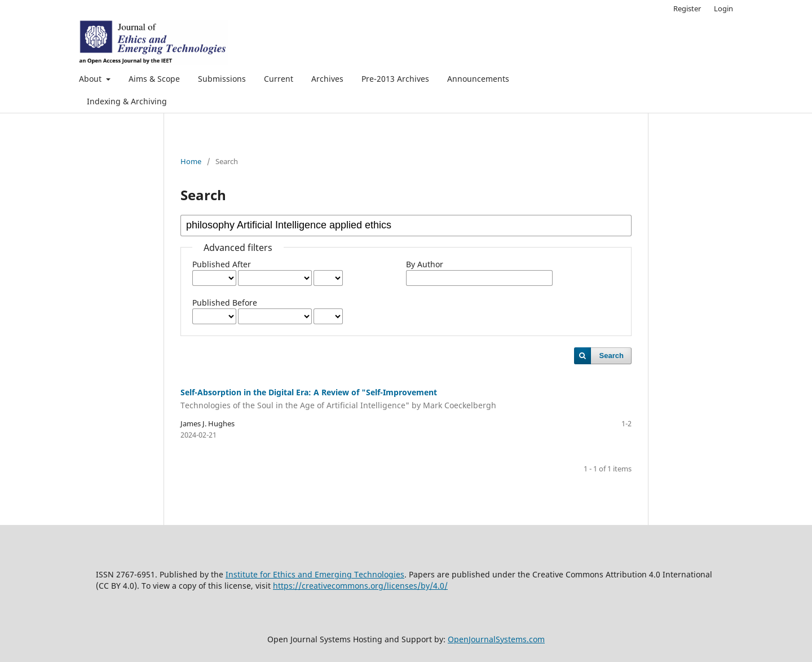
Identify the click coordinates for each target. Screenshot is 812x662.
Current (279, 79)
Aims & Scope (154, 79)
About (91, 79)
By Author (425, 264)
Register (687, 8)
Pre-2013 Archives (395, 79)
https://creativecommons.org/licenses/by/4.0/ (360, 586)
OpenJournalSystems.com (496, 639)
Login (723, 8)
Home (191, 161)
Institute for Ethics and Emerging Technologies (315, 574)
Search (612, 356)
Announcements (478, 79)
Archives (327, 79)
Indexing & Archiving (127, 101)
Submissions (222, 79)
